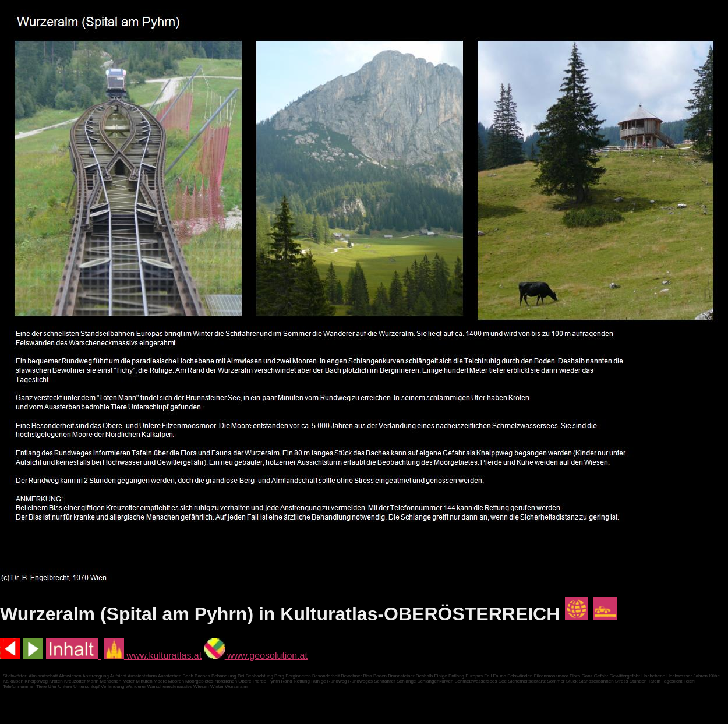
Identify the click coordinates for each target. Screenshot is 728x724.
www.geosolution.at (256, 656)
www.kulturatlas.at (153, 656)
